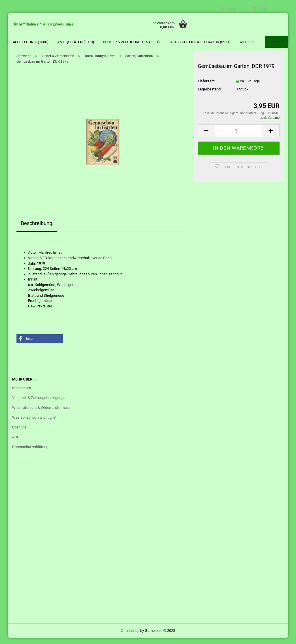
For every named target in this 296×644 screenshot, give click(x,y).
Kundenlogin (233, 9)
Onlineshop (130, 636)
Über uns (19, 433)
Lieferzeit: (206, 87)
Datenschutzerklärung (30, 453)
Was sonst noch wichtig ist (34, 423)
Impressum (22, 394)
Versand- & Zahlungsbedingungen (40, 403)
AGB (16, 443)
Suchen (277, 42)
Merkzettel (265, 9)
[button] (40, 344)
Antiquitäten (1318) (76, 42)
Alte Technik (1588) (31, 42)
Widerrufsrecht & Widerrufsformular (41, 413)
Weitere (247, 42)
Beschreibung (37, 229)
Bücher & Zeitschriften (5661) (131, 42)
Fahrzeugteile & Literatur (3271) (200, 42)
